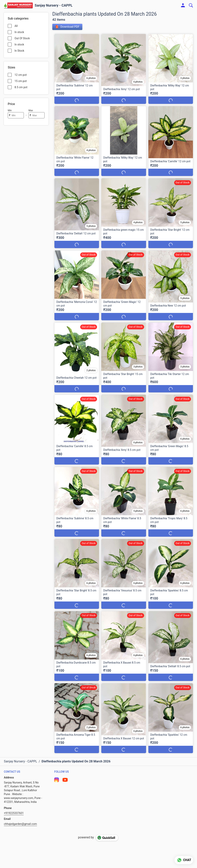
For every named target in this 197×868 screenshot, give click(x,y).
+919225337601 (14, 813)
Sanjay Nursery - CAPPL (54, 5)
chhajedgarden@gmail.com (20, 824)
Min (10, 110)
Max (31, 110)
